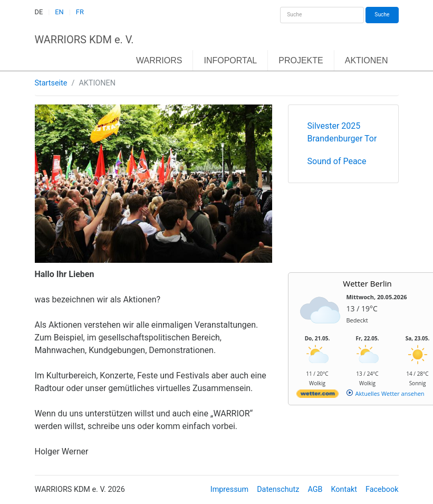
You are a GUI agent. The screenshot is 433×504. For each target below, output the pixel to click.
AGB (315, 489)
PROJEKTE (301, 60)
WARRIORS (159, 60)
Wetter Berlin (367, 283)
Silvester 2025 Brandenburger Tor (342, 132)
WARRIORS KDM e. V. (84, 40)
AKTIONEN (367, 60)
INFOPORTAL (230, 60)
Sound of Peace (337, 161)
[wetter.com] (317, 396)
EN (59, 12)
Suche (382, 15)
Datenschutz (278, 489)
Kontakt (344, 489)
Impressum (229, 489)
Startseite (51, 83)
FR (80, 12)
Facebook (382, 489)
